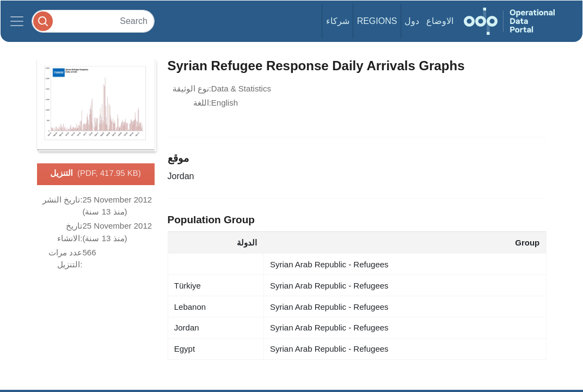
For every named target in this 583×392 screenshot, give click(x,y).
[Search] (93, 21)
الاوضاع (440, 21)
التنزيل (96, 174)
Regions (377, 21)
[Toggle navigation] (17, 21)
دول (412, 21)
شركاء (338, 21)
